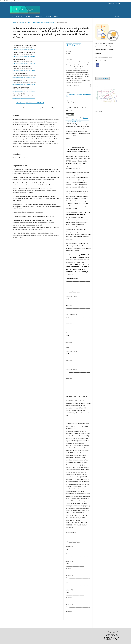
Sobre (56, 16)
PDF (70, 45)
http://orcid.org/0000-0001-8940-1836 (24, 91)
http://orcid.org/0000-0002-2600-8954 (24, 98)
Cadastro (111, 3)
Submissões (29, 16)
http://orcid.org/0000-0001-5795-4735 (24, 70)
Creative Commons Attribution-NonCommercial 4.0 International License (77, 120)
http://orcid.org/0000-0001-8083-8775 (24, 49)
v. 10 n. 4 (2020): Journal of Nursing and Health (40, 23)
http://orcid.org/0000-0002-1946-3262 (24, 84)
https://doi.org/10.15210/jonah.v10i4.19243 (30, 103)
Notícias (48, 16)
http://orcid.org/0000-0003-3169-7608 (24, 56)
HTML (78, 45)
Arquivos (19, 16)
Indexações (39, 16)
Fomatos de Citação (73, 86)
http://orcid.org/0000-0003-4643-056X (24, 77)
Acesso (118, 3)
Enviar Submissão (102, 79)
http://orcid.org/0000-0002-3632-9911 (24, 63)
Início (14, 23)
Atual (11, 16)
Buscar (117, 16)
